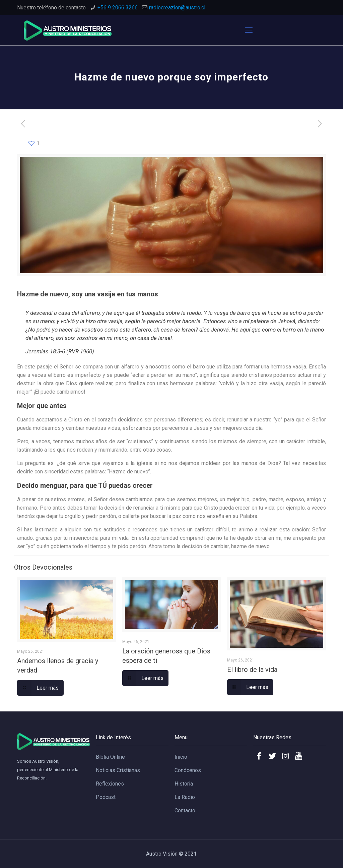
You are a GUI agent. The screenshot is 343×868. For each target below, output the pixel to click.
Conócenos (188, 770)
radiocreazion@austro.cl (177, 8)
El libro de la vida (252, 670)
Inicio (181, 757)
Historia (184, 784)
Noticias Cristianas (118, 770)
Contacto (185, 811)
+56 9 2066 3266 (118, 8)
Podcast (106, 797)
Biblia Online (110, 757)
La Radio (185, 797)
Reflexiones (110, 784)
